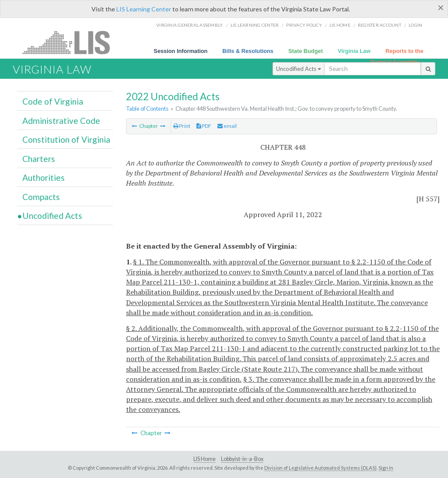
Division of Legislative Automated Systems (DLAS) (320, 468)
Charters (39, 159)
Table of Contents (147, 109)
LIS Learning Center (144, 9)
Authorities (44, 177)
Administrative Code (61, 121)
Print (182, 126)
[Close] (441, 7)
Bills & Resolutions (248, 51)
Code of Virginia (53, 101)
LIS (71, 42)
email (227, 126)
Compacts (41, 197)
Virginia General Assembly (189, 25)
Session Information (180, 51)
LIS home (340, 25)
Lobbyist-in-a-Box (242, 459)
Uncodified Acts (299, 69)
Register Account (380, 25)
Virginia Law (354, 51)
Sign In (386, 468)
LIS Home (205, 459)
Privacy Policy (304, 25)
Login (415, 25)
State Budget (306, 51)
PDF (204, 126)
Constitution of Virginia (66, 139)
